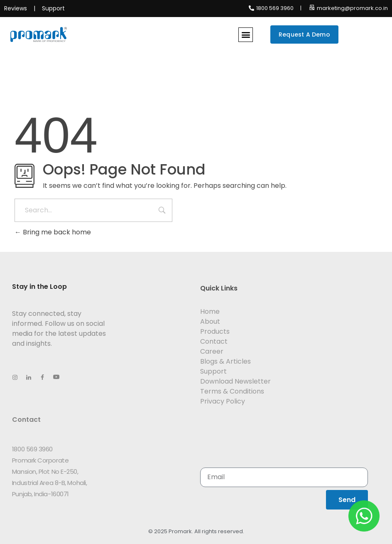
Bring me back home (53, 232)
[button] (246, 35)
